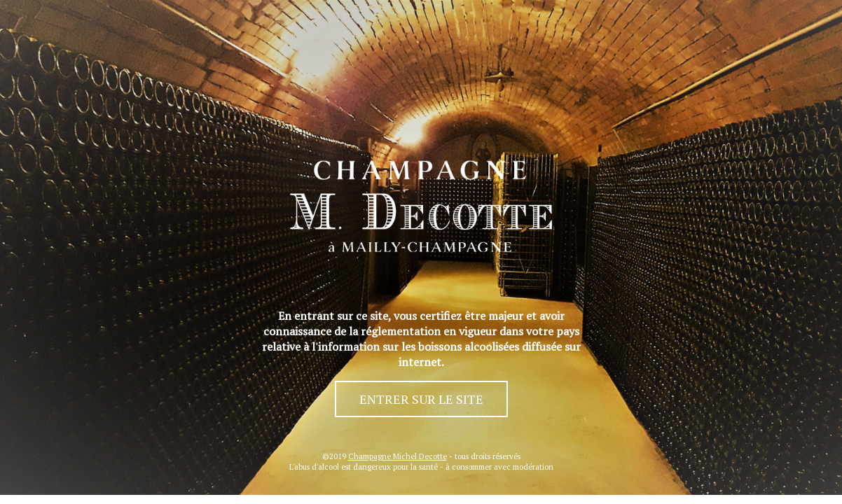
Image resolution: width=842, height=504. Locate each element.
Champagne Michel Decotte (398, 456)
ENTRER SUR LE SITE (421, 399)
